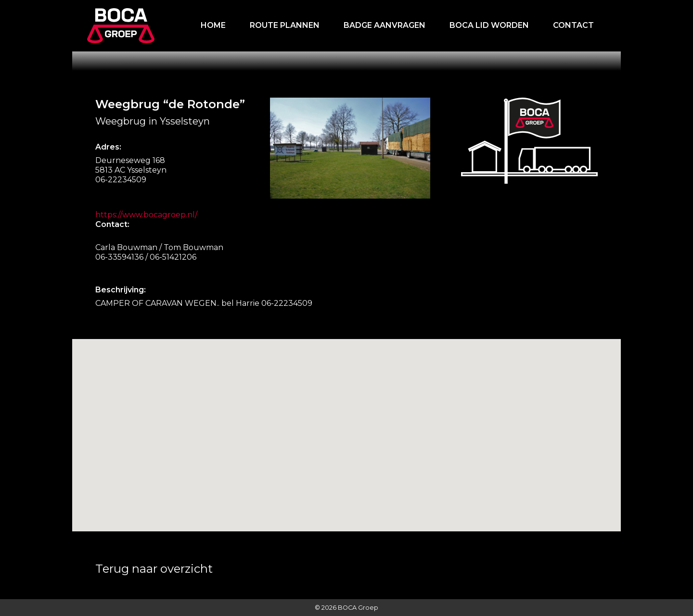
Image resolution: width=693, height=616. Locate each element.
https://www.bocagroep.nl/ (146, 215)
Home (213, 25)
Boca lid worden (489, 25)
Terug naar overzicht (154, 569)
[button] (361, 478)
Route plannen (285, 25)
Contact (573, 25)
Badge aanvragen (385, 25)
